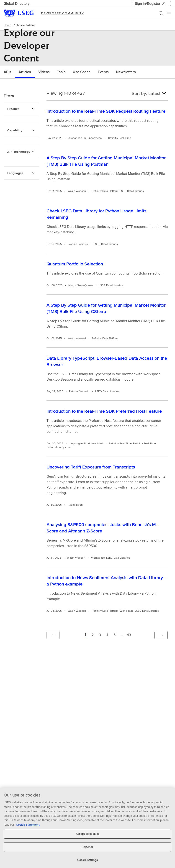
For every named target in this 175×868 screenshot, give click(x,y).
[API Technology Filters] (33, 152)
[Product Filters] (33, 109)
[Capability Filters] (33, 130)
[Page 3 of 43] (100, 635)
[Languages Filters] (33, 173)
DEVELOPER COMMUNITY (62, 13)
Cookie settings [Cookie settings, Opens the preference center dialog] (87, 862)
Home (7, 25)
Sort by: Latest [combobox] (150, 93)
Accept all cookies (87, 836)
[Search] (161, 13)
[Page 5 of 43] (114, 635)
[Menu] (169, 13)
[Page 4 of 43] (107, 635)
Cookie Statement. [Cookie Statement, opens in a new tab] (28, 827)
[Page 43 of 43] (129, 635)
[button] (53, 635)
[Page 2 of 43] (93, 635)
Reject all (87, 849)
